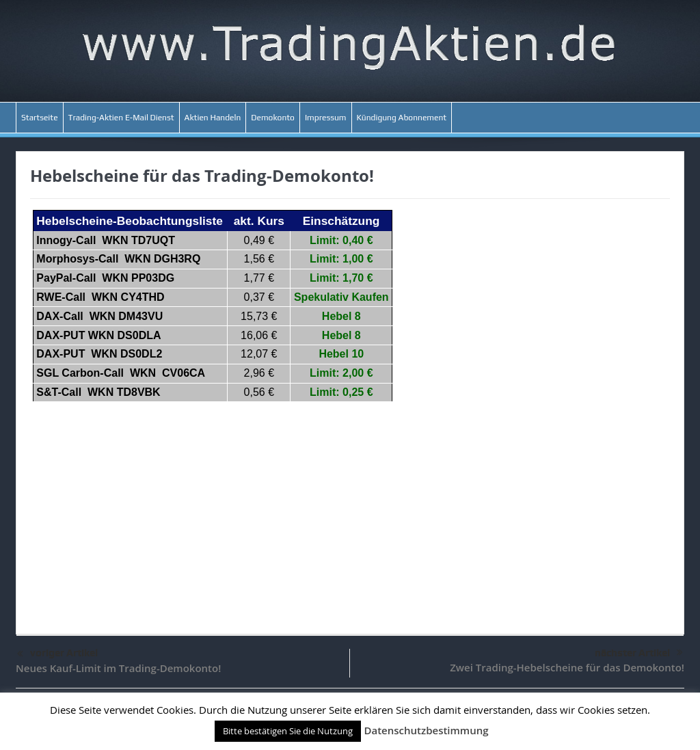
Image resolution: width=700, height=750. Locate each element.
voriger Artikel (57, 654)
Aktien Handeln (213, 118)
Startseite (40, 118)
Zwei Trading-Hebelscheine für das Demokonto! (567, 667)
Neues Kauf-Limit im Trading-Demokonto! (118, 668)
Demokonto (273, 118)
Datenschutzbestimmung (426, 730)
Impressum (326, 118)
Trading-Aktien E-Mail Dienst (121, 118)
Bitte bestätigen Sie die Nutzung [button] (288, 731)
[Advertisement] (350, 511)
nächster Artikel (639, 653)
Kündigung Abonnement (402, 118)
